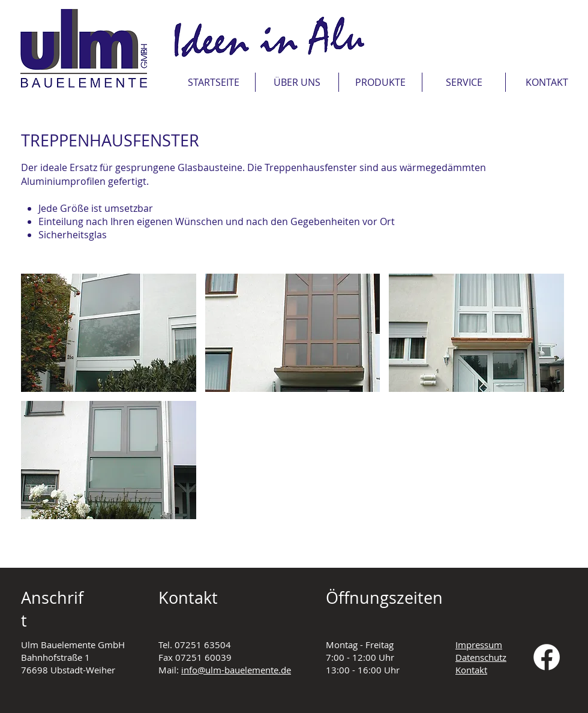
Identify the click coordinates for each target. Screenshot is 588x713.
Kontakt (471, 670)
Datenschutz (481, 657)
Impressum (479, 645)
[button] (464, 82)
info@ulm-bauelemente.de (236, 670)
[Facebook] (547, 657)
